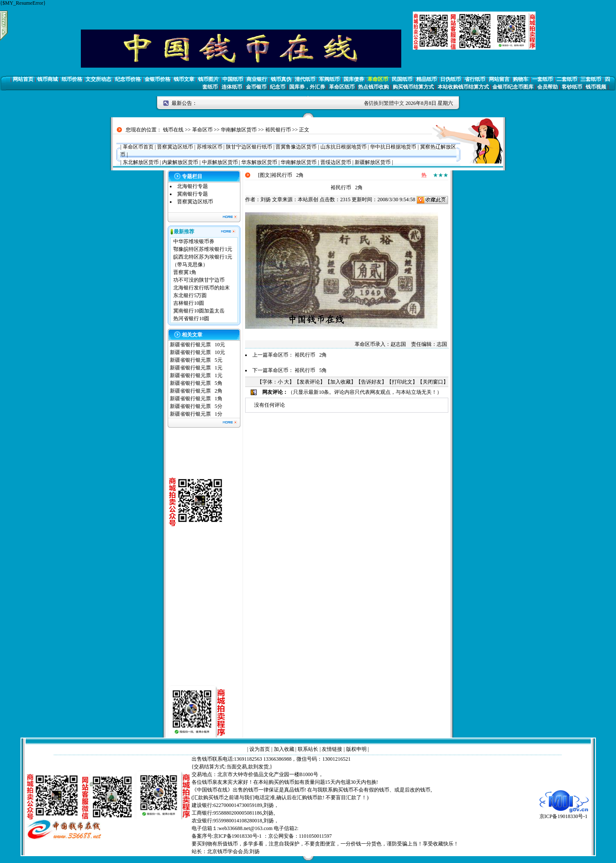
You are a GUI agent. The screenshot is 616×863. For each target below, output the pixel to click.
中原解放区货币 (220, 162)
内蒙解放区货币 (180, 162)
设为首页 (260, 749)
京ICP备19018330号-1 (564, 814)
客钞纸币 (572, 87)
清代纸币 (305, 79)
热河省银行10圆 (191, 318)
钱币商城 (47, 79)
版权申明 (356, 749)
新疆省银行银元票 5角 (196, 383)
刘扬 (266, 199)
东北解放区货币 (141, 162)
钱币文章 (184, 79)
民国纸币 (402, 79)
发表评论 (310, 382)
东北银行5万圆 (190, 295)
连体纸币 (232, 87)
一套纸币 (542, 79)
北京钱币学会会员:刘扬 (233, 851)
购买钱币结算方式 (413, 87)
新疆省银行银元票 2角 (196, 391)
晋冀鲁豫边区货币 (296, 147)
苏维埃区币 (210, 147)
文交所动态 (98, 79)
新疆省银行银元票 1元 (196, 368)
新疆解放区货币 (373, 162)
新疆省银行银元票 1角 (196, 399)
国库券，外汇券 (307, 87)
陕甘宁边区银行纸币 (249, 147)
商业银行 (257, 79)
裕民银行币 (278, 130)
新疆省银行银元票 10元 (197, 345)
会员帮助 (548, 87)
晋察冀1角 (185, 272)
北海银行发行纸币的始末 (201, 288)
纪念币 (278, 87)
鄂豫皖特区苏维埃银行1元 (203, 249)
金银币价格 (157, 79)
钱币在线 (173, 130)
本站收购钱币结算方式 (463, 87)
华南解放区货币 (239, 130)
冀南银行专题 (192, 194)
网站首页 (23, 79)
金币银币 (256, 87)
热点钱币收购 (373, 87)
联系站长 (308, 749)
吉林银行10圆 (189, 303)
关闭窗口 (433, 382)
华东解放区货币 (259, 162)
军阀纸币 (329, 79)
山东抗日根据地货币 (344, 147)
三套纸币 (591, 79)
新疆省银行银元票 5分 (196, 406)
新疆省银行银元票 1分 (196, 414)
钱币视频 (596, 87)
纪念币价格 (128, 79)
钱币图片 (208, 79)
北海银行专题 (192, 186)
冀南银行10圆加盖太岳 (199, 311)
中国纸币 (233, 79)
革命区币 (378, 79)
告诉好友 (371, 382)
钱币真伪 (281, 79)
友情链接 (332, 749)
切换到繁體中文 (386, 103)
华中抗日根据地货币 (393, 147)
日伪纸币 (450, 79)
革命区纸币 (342, 87)
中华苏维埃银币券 (194, 241)
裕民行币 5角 (311, 370)
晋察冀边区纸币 (175, 147)
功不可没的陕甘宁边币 (199, 280)
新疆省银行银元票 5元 (196, 360)
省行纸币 (475, 79)
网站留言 (499, 79)
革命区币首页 (138, 147)
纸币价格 (72, 79)
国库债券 (354, 79)
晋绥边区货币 (336, 162)
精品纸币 (426, 79)
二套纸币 (567, 79)
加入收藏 (341, 382)
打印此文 (402, 382)
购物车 (521, 79)
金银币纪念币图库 (513, 87)
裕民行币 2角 (311, 355)
